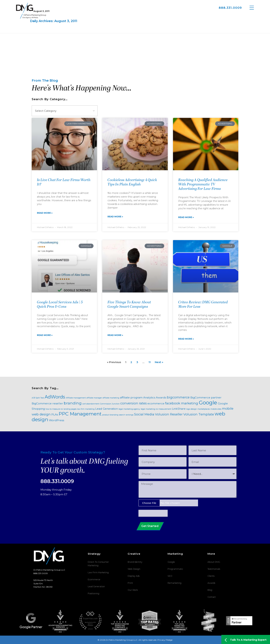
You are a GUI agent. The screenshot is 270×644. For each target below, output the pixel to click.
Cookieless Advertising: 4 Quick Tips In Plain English (132, 182)
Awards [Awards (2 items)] (161, 397)
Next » (159, 362)
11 (150, 362)
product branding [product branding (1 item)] (110, 415)
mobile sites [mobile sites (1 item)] (216, 409)
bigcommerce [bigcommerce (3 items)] (178, 397)
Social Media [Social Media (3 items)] (144, 414)
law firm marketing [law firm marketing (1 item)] (86, 409)
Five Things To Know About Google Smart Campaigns (129, 305)
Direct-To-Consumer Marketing (98, 564)
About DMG (214, 562)
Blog (210, 590)
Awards (211, 583)
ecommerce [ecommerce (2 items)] (156, 403)
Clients (211, 576)
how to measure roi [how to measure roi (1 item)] (54, 409)
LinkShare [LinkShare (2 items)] (179, 409)
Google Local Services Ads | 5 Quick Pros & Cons (60, 305)
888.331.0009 (230, 8)
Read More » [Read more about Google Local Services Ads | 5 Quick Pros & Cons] (45, 335)
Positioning (94, 593)
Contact (212, 597)
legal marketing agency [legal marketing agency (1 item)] (129, 409)
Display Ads (134, 576)
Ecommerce (94, 579)
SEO (170, 576)
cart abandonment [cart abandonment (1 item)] (91, 404)
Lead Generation (96, 586)
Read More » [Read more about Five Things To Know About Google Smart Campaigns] (115, 335)
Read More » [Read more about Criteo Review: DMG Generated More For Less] (186, 339)
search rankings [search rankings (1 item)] (126, 415)
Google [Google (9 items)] (208, 403)
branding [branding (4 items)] (73, 403)
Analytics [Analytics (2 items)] (149, 397)
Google (171, 562)
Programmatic (175, 569)
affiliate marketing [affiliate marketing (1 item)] (111, 398)
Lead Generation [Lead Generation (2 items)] (107, 409)
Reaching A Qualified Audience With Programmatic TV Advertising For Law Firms (203, 185)
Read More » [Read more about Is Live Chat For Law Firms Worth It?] (45, 213)
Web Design (134, 569)
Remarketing (174, 583)
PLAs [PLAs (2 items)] (55, 414)
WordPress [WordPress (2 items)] (57, 420)
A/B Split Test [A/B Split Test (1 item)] (38, 398)
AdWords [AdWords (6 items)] (55, 397)
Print (130, 583)
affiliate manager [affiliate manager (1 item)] (94, 398)
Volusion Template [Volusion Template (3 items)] (199, 414)
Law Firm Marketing (98, 572)
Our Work (133, 590)
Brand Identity (135, 562)
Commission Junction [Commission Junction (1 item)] (110, 404)
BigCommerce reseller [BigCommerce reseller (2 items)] (47, 403)
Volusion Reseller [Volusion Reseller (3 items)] (169, 414)
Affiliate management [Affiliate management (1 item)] (76, 398)
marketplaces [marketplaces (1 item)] (204, 409)
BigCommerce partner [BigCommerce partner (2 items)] (206, 397)
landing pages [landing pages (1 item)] (70, 409)
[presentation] (153, 513)
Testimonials (214, 569)
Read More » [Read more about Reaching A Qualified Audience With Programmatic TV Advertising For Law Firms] (186, 217)
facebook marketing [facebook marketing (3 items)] (182, 403)
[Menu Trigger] (252, 7)
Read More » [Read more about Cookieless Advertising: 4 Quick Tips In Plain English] (115, 217)
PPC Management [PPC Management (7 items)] (80, 414)
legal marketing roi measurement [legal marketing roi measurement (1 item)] (156, 409)
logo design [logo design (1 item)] (192, 409)
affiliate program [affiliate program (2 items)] (131, 397)
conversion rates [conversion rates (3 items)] (134, 403)
